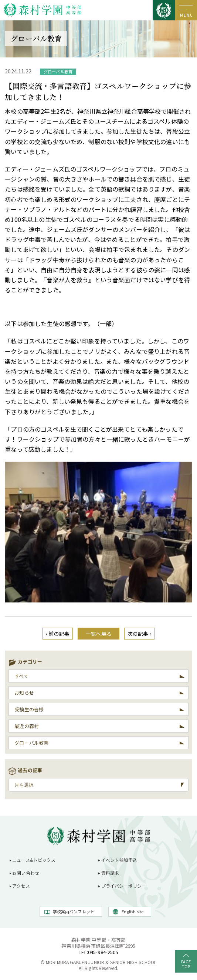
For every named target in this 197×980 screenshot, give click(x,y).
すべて (21, 676)
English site (133, 911)
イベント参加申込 (119, 860)
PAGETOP (186, 964)
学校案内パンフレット (74, 911)
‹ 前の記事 (58, 634)
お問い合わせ (26, 873)
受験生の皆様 (29, 709)
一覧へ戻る (98, 634)
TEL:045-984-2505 (98, 952)
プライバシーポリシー (124, 886)
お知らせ (24, 693)
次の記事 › (139, 634)
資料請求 (110, 873)
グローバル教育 (31, 743)
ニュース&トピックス (34, 860)
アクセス (21, 886)
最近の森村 (27, 726)
